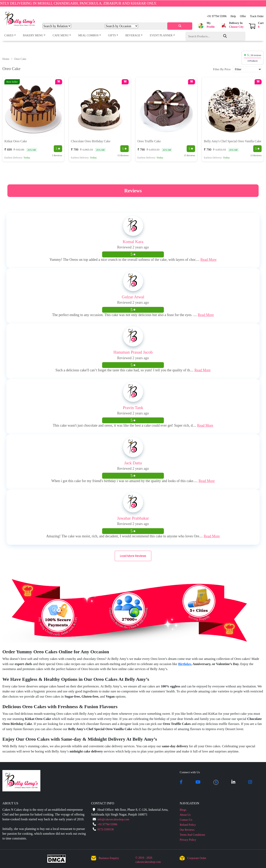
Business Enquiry (109, 858)
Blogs (183, 810)
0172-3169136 (106, 829)
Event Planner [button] (161, 35)
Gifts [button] (112, 35)
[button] (206, 26)
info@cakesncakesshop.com (113, 819)
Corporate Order (197, 858)
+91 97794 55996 (217, 16)
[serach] (180, 26)
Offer (243, 16)
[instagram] (250, 782)
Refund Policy (188, 825)
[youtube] (198, 782)
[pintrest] (216, 782)
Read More (208, 260)
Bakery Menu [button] (33, 35)
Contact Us (186, 820)
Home (6, 59)
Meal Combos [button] (88, 35)
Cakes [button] (9, 35)
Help (233, 16)
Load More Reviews (133, 556)
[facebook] (181, 782)
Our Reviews (187, 830)
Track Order (257, 16)
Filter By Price (222, 69)
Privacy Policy (188, 840)
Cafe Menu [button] (61, 35)
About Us (185, 815)
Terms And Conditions (192, 835)
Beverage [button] (133, 35)
